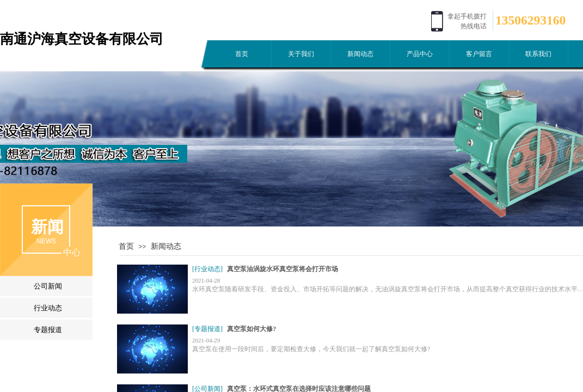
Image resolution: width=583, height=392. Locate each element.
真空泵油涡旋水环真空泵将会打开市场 (283, 269)
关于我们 (301, 54)
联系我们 (538, 54)
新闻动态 (360, 54)
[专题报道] (207, 329)
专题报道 (48, 330)
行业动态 (48, 308)
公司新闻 (48, 286)
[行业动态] (207, 269)
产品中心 (420, 54)
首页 (242, 54)
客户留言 (479, 54)
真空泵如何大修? (251, 329)
